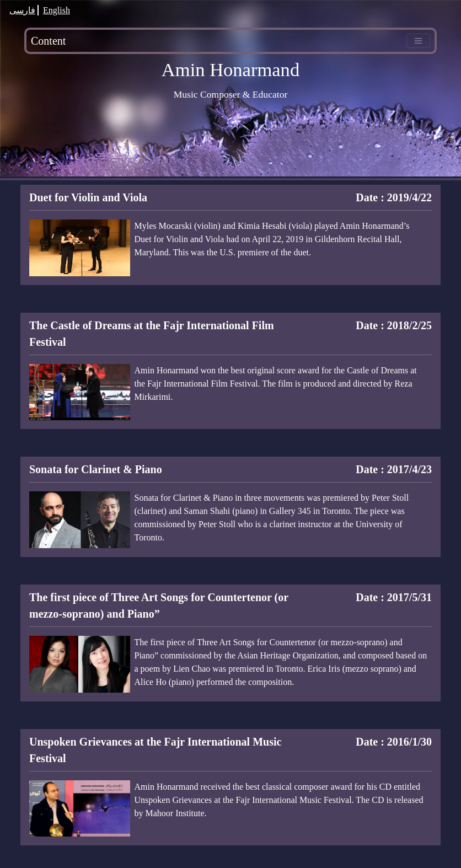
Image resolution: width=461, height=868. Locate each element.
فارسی (22, 10)
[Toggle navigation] (418, 41)
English (57, 10)
